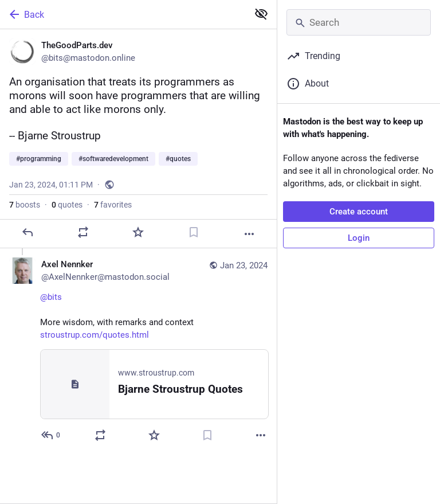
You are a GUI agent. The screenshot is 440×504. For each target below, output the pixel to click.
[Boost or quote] (83, 232)
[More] (249, 234)
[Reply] (27, 232)
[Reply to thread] (51, 435)
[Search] (359, 22)
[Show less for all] (261, 14)
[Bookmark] (194, 232)
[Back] (123, 14)
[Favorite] (138, 232)
